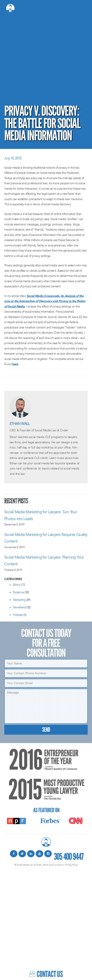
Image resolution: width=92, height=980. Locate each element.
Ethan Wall (20, 424)
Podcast (18, 615)
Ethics (16, 585)
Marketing (19, 600)
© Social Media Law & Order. (28, 865)
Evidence (18, 592)
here (15, 364)
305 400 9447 (69, 856)
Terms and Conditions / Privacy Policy (60, 865)
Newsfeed (19, 607)
